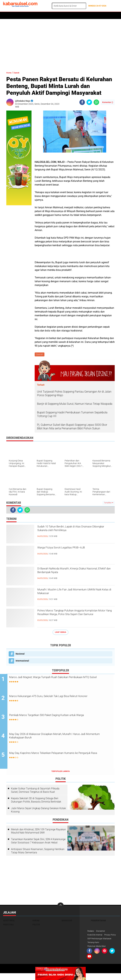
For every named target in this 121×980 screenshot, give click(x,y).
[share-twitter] (89, 102)
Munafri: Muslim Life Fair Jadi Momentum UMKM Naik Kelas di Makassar (75, 594)
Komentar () (108, 102)
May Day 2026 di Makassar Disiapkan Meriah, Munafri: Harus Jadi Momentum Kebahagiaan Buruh (63, 738)
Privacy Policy (94, 941)
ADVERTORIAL (95, 15)
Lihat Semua (60, 633)
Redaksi (91, 932)
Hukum (40, 15)
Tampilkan (109, 503)
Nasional (20, 654)
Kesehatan (80, 15)
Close (40, 968)
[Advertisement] (60, 43)
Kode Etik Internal (96, 937)
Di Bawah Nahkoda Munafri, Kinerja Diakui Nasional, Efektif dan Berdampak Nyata (75, 573)
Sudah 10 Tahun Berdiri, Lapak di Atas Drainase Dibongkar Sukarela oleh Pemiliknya (71, 533)
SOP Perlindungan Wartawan (102, 945)
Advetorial (9, 922)
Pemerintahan (98, 922)
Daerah (29, 15)
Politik (18, 15)
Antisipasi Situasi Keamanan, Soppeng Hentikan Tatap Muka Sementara (38, 852)
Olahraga (66, 15)
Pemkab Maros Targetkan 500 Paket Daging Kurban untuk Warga (61, 719)
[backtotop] (60, 907)
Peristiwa (52, 15)
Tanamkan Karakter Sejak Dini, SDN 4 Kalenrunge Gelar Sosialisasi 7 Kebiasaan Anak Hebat (38, 842)
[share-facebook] (82, 102)
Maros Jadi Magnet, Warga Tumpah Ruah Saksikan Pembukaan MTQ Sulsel (56, 680)
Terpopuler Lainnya (60, 773)
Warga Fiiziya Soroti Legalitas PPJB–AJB (74, 549)
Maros (109, 15)
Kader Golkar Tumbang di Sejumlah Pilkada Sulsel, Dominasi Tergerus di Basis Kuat (35, 791)
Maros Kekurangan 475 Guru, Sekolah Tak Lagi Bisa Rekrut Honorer (61, 700)
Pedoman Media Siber (98, 953)
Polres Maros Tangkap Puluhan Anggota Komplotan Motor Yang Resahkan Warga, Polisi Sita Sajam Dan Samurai (74, 617)
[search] (69, 6)
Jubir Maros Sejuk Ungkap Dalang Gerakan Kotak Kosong (38, 811)
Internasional (22, 661)
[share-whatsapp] (96, 102)
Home (7, 15)
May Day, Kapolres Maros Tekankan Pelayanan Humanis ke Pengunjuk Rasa (62, 757)
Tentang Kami (94, 949)
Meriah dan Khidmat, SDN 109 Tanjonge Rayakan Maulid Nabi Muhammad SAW (38, 832)
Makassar (67, 922)
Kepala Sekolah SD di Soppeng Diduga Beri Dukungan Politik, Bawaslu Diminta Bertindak (36, 801)
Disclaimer (102, 932)
